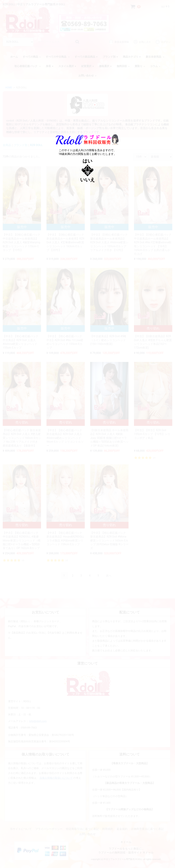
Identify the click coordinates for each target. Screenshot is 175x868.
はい (87, 161)
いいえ (88, 180)
